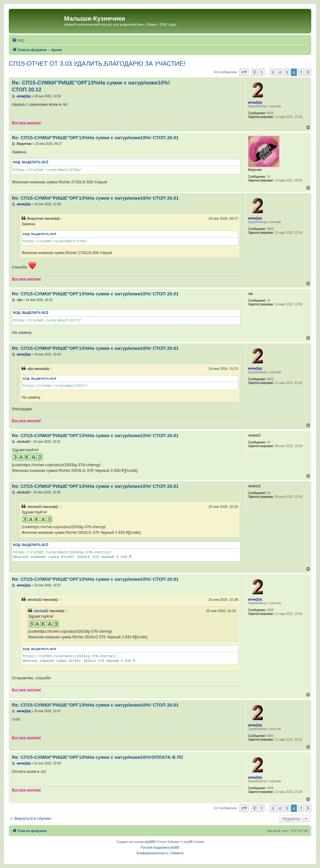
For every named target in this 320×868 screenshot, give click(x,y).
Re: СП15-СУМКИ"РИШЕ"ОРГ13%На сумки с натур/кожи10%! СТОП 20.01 (95, 138)
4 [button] (280, 72)
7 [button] (301, 72)
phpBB (149, 842)
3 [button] (273, 72)
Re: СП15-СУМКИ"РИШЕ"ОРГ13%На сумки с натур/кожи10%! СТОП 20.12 (91, 86)
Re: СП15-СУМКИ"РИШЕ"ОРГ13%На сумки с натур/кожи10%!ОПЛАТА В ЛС (98, 757)
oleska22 (35, 507)
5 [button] (287, 72)
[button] (244, 72)
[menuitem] (18, 40)
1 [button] (261, 72)
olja (30, 369)
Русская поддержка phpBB (160, 848)
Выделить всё (35, 162)
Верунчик (35, 218)
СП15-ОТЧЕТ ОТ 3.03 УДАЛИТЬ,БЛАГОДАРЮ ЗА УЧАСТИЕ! (97, 64)
